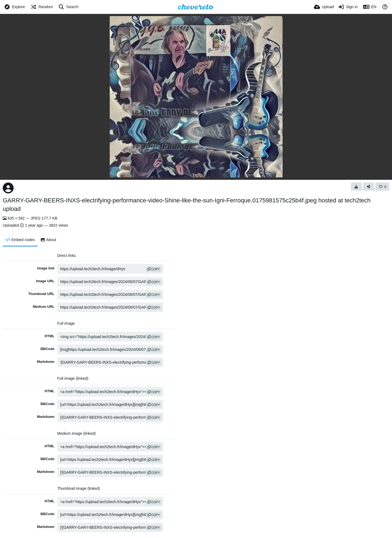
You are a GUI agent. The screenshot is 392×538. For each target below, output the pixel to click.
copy (154, 269)
